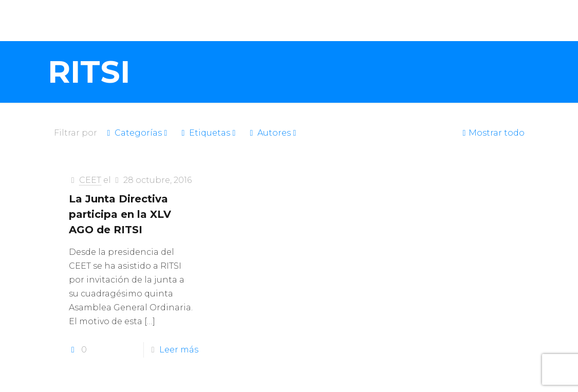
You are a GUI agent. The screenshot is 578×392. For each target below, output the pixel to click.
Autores (273, 133)
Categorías (137, 133)
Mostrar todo (492, 133)
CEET (90, 180)
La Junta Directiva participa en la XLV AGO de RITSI (120, 214)
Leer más (179, 350)
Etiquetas (209, 133)
